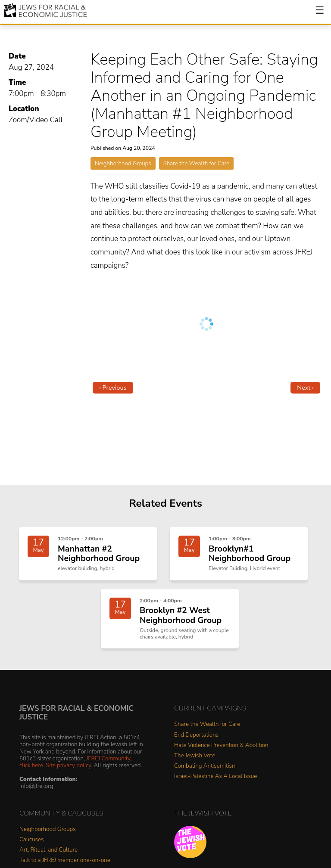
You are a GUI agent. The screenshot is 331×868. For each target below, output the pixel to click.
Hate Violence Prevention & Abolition (221, 746)
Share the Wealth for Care (196, 163)
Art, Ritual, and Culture (48, 850)
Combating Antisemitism (205, 766)
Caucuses (31, 840)
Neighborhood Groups (123, 163)
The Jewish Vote (195, 756)
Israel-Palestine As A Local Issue (215, 777)
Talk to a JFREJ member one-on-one (65, 860)
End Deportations (196, 735)
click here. (32, 765)
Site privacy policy (68, 765)
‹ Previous (113, 387)
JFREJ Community (108, 758)
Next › (305, 387)
